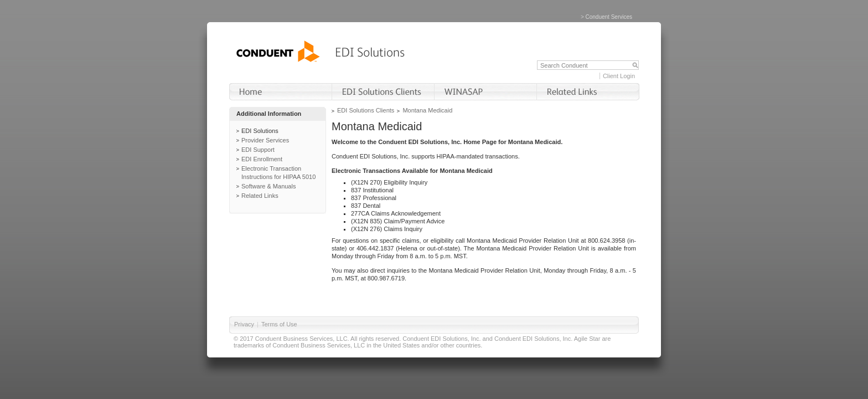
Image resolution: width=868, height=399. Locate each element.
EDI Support (258, 150)
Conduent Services (609, 17)
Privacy (244, 324)
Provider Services (265, 140)
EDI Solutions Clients (366, 110)
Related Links (260, 196)
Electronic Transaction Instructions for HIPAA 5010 (278, 173)
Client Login (619, 76)
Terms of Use (279, 324)
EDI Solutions (260, 131)
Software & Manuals (268, 186)
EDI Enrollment (262, 159)
